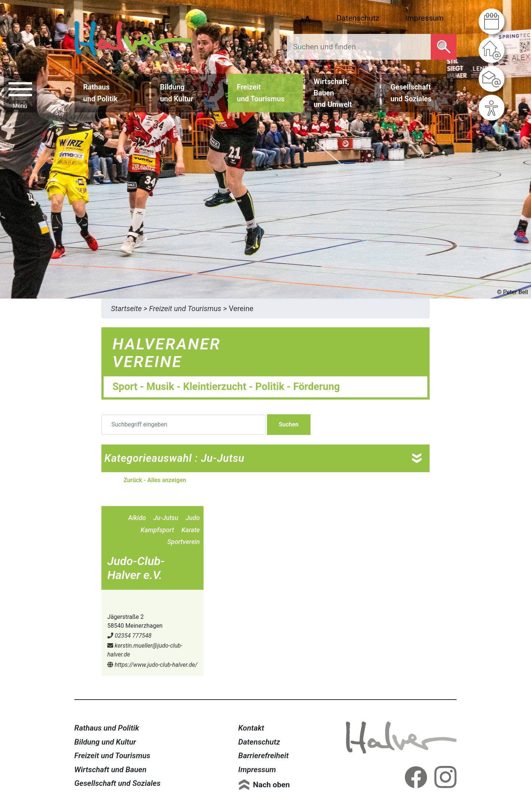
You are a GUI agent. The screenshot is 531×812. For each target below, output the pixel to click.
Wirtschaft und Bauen (111, 770)
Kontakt (251, 728)
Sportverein (184, 542)
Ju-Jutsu (166, 518)
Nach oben (271, 785)
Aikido (137, 518)
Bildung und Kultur (105, 742)
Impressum (425, 18)
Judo (192, 518)
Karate (191, 530)
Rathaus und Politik (107, 728)
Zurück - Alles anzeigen (155, 480)
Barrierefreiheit (263, 756)
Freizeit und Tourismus (112, 756)
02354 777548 (129, 636)
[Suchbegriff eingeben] (183, 425)
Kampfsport (157, 530)
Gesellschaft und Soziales (118, 783)
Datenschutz (358, 18)
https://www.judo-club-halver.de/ (152, 665)
